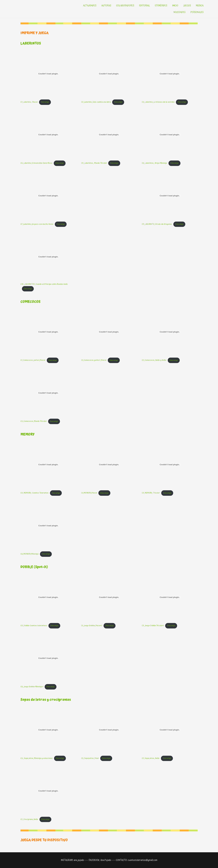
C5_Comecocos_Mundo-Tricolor (34, 421)
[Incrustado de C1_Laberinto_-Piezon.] (48, 74)
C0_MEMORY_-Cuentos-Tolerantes (34, 493)
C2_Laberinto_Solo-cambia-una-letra (96, 102)
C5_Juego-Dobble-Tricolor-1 (153, 626)
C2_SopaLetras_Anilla (151, 758)
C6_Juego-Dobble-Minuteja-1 (32, 687)
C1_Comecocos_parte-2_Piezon (94, 360)
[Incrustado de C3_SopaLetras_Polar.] (109, 730)
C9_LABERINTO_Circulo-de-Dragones (157, 224)
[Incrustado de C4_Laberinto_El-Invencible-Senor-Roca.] (48, 135)
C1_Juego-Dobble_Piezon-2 (92, 626)
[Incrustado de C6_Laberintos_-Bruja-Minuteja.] (170, 135)
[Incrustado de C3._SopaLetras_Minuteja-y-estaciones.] (48, 730)
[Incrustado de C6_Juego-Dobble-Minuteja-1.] (48, 658)
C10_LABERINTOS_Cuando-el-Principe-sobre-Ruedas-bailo (44, 284)
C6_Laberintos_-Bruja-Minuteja (154, 163)
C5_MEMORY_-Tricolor (151, 493)
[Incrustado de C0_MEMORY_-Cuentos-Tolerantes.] (48, 464)
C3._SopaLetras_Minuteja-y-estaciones (36, 758)
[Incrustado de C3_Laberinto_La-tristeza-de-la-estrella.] (170, 74)
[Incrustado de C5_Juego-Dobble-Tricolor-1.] (170, 597)
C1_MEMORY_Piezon (89, 493)
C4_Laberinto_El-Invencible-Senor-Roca (36, 163)
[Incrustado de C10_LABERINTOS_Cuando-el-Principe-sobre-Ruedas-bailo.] (48, 257)
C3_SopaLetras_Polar (90, 758)
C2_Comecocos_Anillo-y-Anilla (154, 360)
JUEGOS (187, 6)
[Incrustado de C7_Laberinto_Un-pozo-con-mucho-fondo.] (48, 196)
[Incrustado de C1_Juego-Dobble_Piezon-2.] (109, 597)
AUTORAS (106, 6)
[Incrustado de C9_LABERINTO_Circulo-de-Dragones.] (170, 196)
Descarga (45, 102)
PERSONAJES (197, 12)
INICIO (175, 6)
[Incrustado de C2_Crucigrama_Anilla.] (48, 791)
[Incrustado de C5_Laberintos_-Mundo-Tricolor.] (109, 135)
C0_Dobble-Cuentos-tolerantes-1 (34, 626)
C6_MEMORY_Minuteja (29, 554)
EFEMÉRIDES (161, 6)
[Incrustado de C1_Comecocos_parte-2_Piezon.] (109, 332)
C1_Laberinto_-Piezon (29, 102)
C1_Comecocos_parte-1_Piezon (33, 360)
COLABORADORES (125, 6)
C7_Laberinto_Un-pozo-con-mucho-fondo (37, 224)
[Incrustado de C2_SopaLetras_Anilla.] (170, 730)
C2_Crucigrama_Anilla (29, 819)
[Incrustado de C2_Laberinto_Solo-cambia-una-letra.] (109, 74)
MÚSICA (200, 6)
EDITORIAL (145, 6)
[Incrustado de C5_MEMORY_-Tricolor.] (170, 464)
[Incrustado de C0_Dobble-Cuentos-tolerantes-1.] (48, 597)
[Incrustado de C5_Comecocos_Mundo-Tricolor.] (48, 393)
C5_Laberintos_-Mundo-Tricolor (94, 163)
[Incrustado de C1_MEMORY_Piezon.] (109, 464)
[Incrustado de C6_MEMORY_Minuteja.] (48, 526)
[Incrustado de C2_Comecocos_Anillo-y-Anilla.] (170, 332)
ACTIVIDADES (90, 6)
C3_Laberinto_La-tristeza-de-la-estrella (158, 102)
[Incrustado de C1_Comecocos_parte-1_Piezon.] (48, 332)
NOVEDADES (179, 12)
